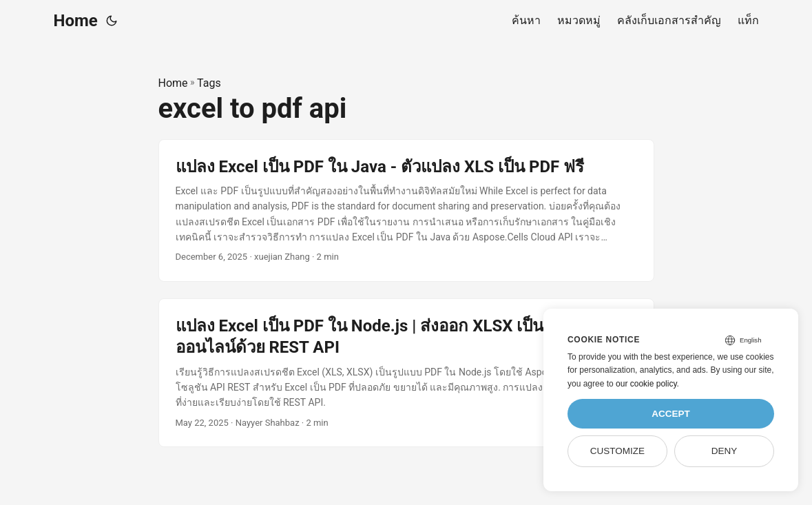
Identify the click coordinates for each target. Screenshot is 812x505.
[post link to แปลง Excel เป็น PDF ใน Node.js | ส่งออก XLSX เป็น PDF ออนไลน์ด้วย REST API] (406, 373)
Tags (209, 83)
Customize (617, 451)
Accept (671, 414)
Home (76, 21)
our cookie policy (646, 384)
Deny (725, 451)
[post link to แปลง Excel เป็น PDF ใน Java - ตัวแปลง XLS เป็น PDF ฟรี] (406, 211)
